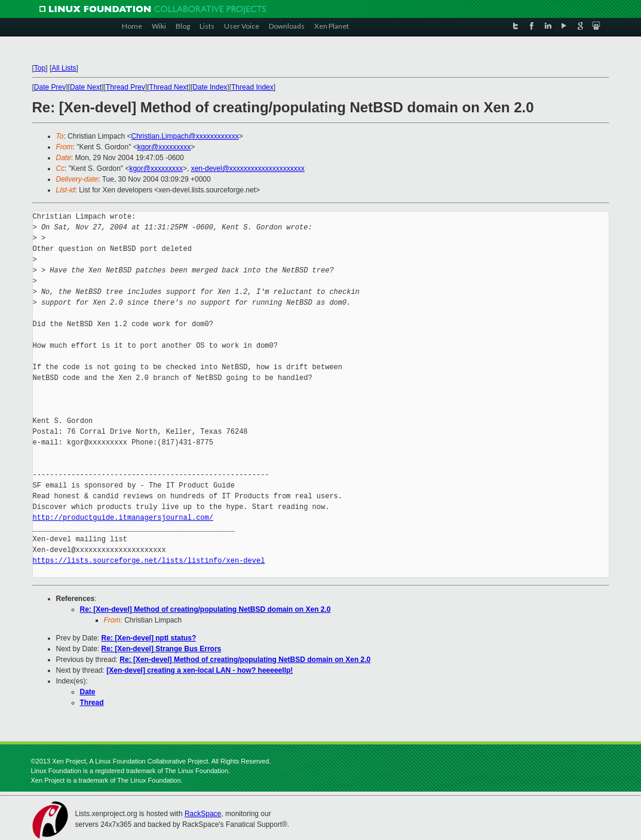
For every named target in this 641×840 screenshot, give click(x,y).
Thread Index (252, 87)
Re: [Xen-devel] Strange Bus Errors (162, 649)
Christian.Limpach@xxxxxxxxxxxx (185, 136)
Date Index (210, 87)
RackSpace (203, 814)
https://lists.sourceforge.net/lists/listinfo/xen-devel (149, 561)
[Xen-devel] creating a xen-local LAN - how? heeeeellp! (200, 670)
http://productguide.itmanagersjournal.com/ (123, 518)
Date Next (86, 87)
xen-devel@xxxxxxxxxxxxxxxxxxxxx (248, 168)
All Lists (64, 68)
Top (40, 68)
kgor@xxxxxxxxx (164, 147)
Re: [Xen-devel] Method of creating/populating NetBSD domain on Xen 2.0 (206, 609)
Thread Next (169, 87)
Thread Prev (125, 87)
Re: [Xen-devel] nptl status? (149, 638)
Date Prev (50, 87)
